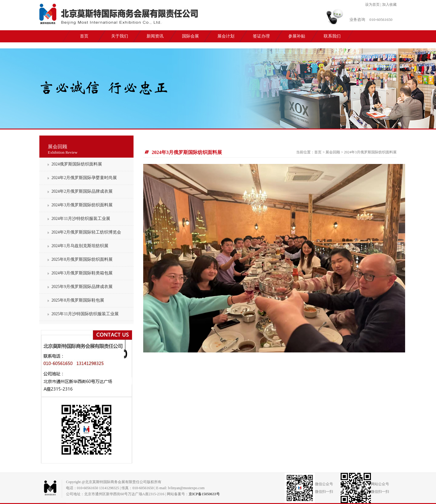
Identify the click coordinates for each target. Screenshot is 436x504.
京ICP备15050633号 (204, 494)
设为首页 (372, 5)
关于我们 (120, 36)
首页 (84, 36)
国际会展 (190, 36)
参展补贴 (297, 36)
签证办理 (261, 36)
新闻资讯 (155, 36)
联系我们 (332, 36)
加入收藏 (389, 5)
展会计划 (226, 36)
